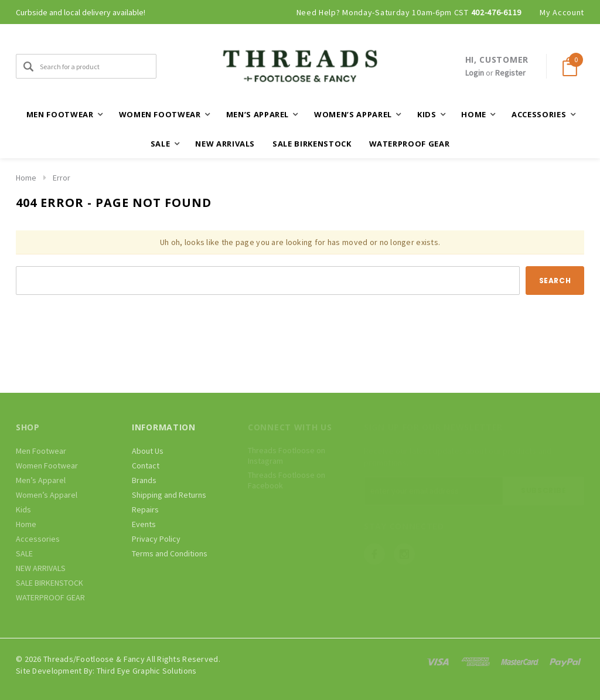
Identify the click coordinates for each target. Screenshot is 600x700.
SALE (24, 553)
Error (62, 178)
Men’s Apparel (41, 480)
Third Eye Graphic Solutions (147, 671)
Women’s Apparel (47, 495)
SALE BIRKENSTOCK (312, 144)
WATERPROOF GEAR (410, 144)
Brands (144, 480)
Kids (23, 509)
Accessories (38, 539)
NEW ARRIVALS (225, 144)
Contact (146, 465)
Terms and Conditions (170, 553)
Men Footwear (41, 451)
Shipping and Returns (169, 495)
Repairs (145, 509)
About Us (148, 451)
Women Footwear (47, 465)
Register (510, 73)
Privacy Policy (156, 539)
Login (475, 73)
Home (26, 178)
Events (144, 524)
